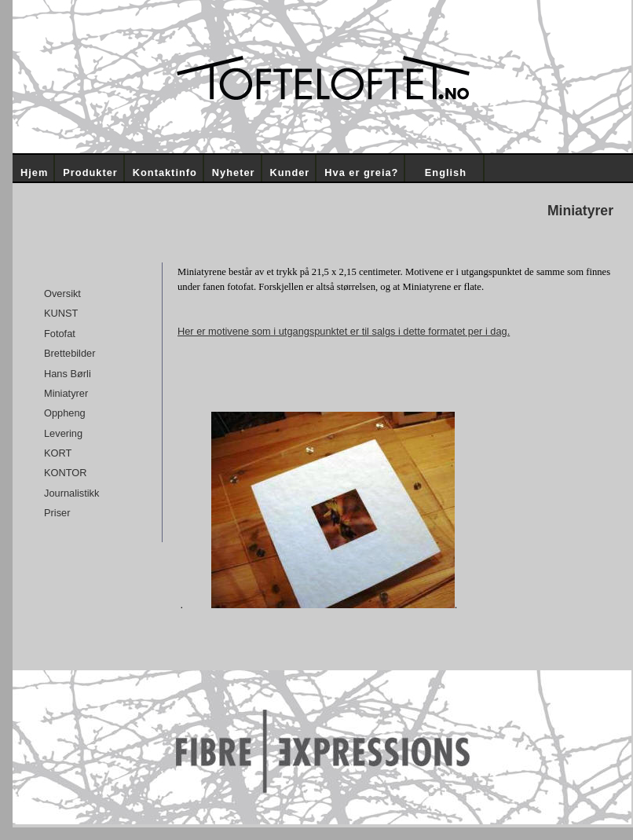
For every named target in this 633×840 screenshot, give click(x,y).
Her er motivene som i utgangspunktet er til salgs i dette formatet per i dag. (344, 331)
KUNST (61, 313)
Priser (57, 513)
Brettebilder (70, 353)
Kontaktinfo (165, 172)
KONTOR (66, 473)
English (446, 172)
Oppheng (65, 413)
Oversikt (62, 293)
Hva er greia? (361, 172)
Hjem (34, 172)
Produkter (90, 172)
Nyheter (234, 172)
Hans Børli (68, 374)
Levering (63, 433)
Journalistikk (71, 493)
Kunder (290, 172)
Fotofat (60, 334)
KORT (58, 453)
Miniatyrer (66, 393)
